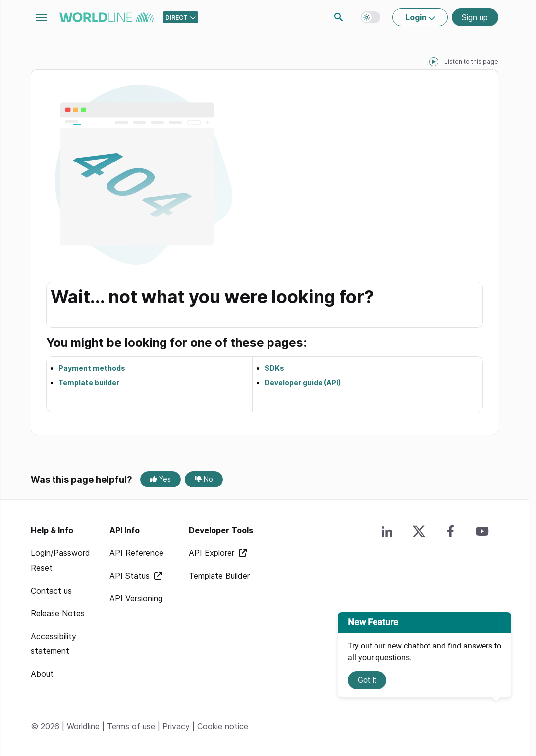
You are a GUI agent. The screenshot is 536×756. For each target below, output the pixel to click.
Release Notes (58, 613)
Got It (367, 680)
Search (339, 17)
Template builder (89, 383)
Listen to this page (471, 62)
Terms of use (131, 726)
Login (417, 17)
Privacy (176, 726)
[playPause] (434, 62)
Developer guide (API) (303, 383)
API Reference (136, 553)
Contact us (51, 591)
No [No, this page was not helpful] (204, 479)
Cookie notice (223, 726)
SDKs (274, 368)
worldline (107, 17)
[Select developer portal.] (181, 17)
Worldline (83, 726)
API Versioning (136, 598)
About (42, 674)
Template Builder (219, 576)
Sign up (475, 17)
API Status (131, 576)
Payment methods (92, 368)
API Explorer (213, 553)
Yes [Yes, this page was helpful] (161, 479)
